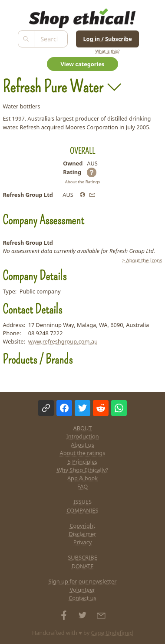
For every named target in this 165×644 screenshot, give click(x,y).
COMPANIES (83, 510)
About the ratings (83, 453)
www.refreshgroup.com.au (63, 341)
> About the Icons (142, 260)
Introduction (82, 436)
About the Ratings (83, 182)
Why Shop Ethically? (83, 470)
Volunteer (83, 590)
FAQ (82, 486)
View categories (83, 64)
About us (82, 445)
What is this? (107, 51)
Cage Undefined (112, 633)
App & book (82, 478)
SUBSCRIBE (82, 557)
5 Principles (83, 462)
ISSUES (82, 502)
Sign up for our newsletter (83, 581)
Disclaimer (82, 534)
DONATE (83, 566)
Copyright (83, 526)
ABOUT (83, 428)
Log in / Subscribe (107, 39)
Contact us (82, 598)
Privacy (83, 542)
